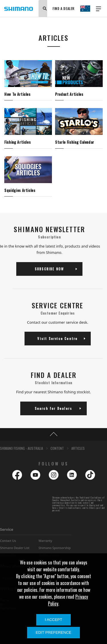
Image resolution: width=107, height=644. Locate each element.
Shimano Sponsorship (55, 548)
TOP (53, 434)
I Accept (53, 620)
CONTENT (57, 448)
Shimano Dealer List (15, 548)
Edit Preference (53, 632)
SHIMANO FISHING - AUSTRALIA (22, 448)
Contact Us (8, 541)
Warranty (45, 541)
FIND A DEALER (63, 8)
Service (7, 529)
